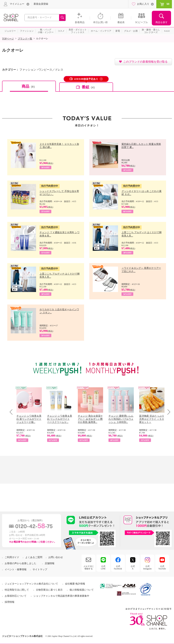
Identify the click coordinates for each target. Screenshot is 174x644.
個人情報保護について (82, 590)
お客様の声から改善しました (20, 563)
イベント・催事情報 (16, 569)
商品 (29, 86)
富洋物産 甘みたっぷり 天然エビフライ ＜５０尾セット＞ (152, 419)
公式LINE (103, 567)
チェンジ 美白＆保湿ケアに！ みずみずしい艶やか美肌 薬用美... (90, 419)
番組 (89, 87)
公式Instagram (147, 567)
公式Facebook (118, 567)
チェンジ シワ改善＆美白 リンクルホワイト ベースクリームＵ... (60, 419)
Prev (12, 412)
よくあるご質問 (34, 557)
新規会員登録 (41, 4)
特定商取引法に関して (17, 590)
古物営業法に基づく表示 (49, 590)
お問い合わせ (56, 557)
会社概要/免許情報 (75, 584)
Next (168, 412)
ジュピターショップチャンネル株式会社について (31, 584)
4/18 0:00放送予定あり (86, 79)
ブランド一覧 (25, 39)
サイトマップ (40, 569)
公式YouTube (162, 567)
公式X (133, 567)
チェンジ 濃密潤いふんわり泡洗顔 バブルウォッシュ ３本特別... (121, 419)
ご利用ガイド (12, 557)
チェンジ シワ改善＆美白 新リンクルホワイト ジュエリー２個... (29, 419)
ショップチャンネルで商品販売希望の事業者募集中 (61, 596)
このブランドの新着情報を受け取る (145, 62)
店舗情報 (50, 563)
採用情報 (10, 602)
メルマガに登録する (89, 567)
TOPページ (8, 39)
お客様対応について (16, 596)
